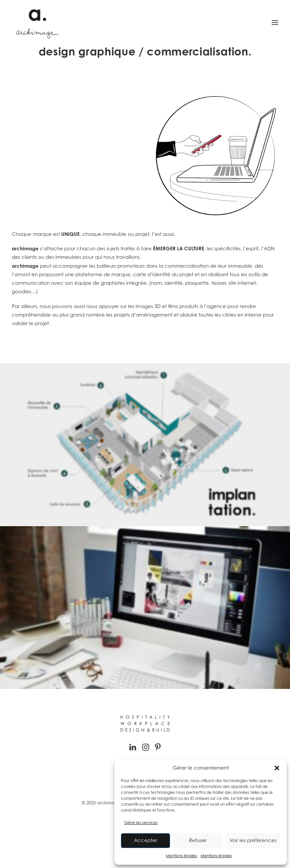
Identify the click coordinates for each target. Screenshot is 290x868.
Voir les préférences (253, 840)
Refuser (198, 840)
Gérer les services (141, 823)
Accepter (146, 840)
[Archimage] (36, 23)
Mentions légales (182, 856)
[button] (277, 768)
